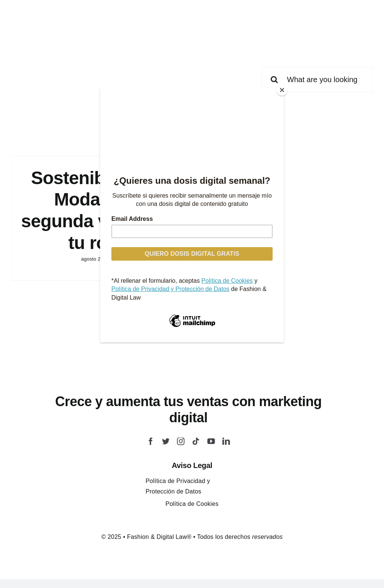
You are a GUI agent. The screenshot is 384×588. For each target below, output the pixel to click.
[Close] (282, 90)
